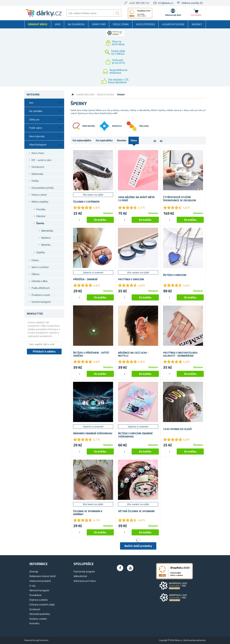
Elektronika (37, 174)
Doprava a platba (38, 600)
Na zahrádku (76, 24)
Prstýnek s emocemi (131, 279)
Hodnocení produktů (40, 581)
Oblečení (41, 216)
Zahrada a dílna (39, 281)
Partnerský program (84, 571)
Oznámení (35, 609)
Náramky (46, 245)
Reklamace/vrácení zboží (42, 576)
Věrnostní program (39, 590)
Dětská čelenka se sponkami (136, 511)
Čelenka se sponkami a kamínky (88, 513)
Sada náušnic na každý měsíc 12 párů (136, 199)
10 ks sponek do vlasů (177, 429)
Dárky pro (99, 24)
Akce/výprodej (145, 24)
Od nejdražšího (104, 140)
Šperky (40, 223)
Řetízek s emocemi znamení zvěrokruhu (135, 435)
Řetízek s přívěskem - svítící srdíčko (91, 354)
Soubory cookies (38, 619)
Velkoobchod (80, 576)
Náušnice (46, 238)
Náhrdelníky (47, 231)
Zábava (35, 274)
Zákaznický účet (173, 15)
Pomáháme (35, 595)
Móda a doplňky (40, 202)
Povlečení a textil (41, 295)
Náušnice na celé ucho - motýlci (133, 354)
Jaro (58, 24)
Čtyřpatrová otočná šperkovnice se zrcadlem (179, 199)
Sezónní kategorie (41, 302)
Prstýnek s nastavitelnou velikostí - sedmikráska (180, 354)
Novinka (122, 140)
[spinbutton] (80, 220)
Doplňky (41, 252)
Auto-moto (38, 153)
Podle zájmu (121, 24)
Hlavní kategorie (173, 24)
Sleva (134, 140)
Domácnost (38, 167)
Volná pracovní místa (85, 581)
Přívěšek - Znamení (85, 279)
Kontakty (34, 623)
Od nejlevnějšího (82, 140)
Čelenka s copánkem (86, 202)
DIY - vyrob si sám (41, 160)
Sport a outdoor (40, 267)
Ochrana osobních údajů (42, 604)
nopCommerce (42, 640)
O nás (32, 586)
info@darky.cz (166, 3)
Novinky (197, 24)
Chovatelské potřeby (43, 188)
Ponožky (41, 209)
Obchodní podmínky (40, 614)
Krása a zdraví (39, 195)
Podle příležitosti (41, 288)
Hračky (35, 181)
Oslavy (35, 260)
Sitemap (34, 571)
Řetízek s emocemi (175, 275)
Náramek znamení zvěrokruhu (93, 433)
